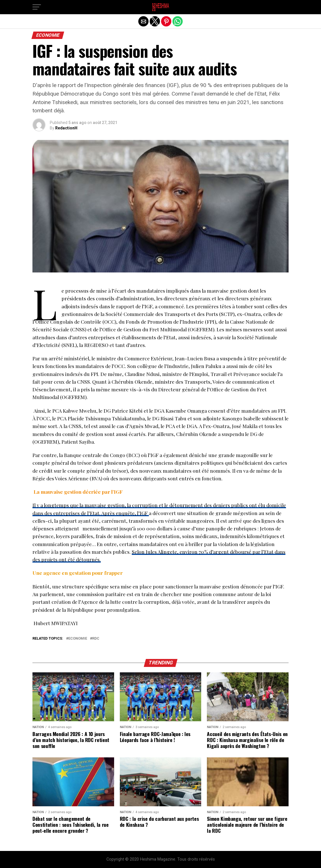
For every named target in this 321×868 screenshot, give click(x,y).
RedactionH (66, 128)
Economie (78, 639)
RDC (96, 639)
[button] (37, 7)
